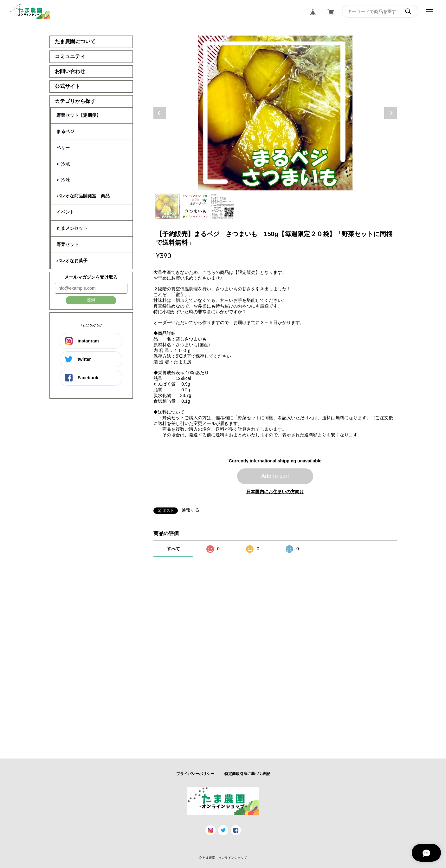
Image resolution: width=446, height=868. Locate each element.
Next (391, 113)
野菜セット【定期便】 (79, 115)
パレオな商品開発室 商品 (83, 196)
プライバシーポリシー (195, 774)
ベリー (63, 148)
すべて (173, 549)
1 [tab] (167, 206)
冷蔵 (66, 164)
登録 (91, 300)
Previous (160, 113)
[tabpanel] (275, 113)
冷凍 (66, 180)
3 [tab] (223, 206)
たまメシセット (72, 228)
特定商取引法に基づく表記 (247, 774)
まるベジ (65, 131)
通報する (191, 510)
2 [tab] (195, 206)
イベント (65, 212)
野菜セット (68, 244)
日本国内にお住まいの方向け (275, 492)
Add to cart (275, 476)
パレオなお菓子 (72, 261)
